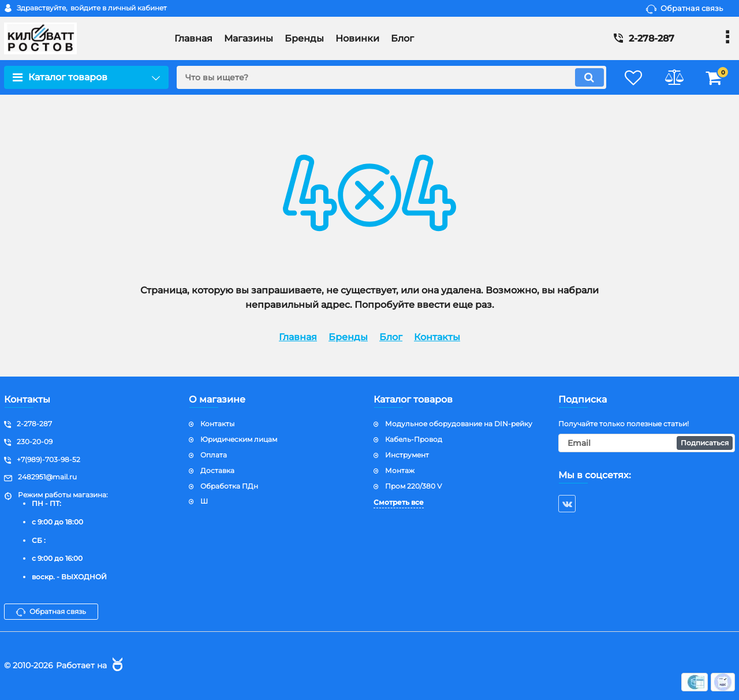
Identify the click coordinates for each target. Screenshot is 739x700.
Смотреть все (399, 502)
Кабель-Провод (414, 439)
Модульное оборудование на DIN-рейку (459, 424)
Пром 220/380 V (413, 486)
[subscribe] (647, 443)
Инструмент (407, 455)
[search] (391, 77)
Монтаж (400, 470)
